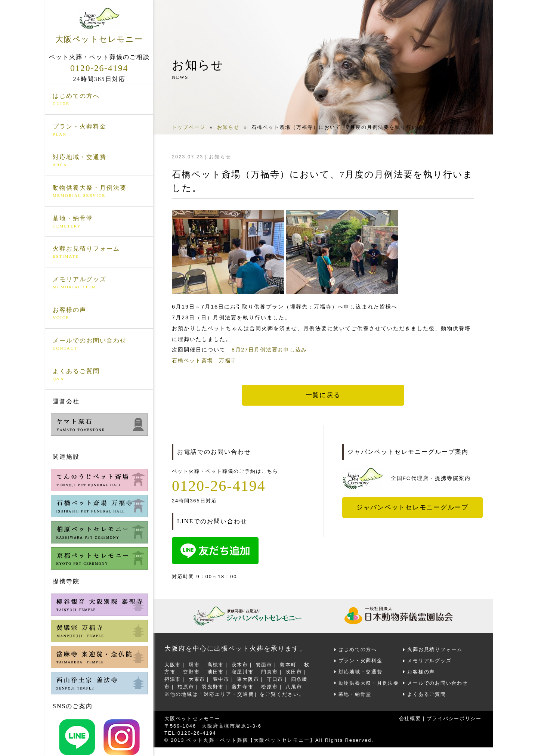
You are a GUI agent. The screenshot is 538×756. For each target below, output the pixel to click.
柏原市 (186, 686)
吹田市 (295, 671)
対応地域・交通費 (99, 161)
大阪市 (173, 664)
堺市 (195, 664)
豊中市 (222, 678)
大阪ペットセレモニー (99, 25)
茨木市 (241, 664)
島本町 (290, 664)
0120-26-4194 (99, 68)
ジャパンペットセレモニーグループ (413, 507)
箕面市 (265, 664)
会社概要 (409, 717)
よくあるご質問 (99, 375)
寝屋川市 (244, 671)
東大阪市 (249, 678)
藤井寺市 (244, 686)
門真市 (271, 671)
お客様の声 (99, 314)
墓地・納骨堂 (99, 222)
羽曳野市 (213, 686)
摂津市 (173, 678)
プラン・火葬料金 (99, 130)
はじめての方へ (99, 100)
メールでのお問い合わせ (99, 344)
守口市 (276, 678)
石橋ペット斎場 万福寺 (205, 360)
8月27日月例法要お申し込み (270, 350)
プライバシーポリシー (454, 717)
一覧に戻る (323, 395)
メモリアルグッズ (99, 283)
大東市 (197, 678)
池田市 (216, 671)
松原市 (271, 686)
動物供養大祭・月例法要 (99, 192)
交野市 (192, 671)
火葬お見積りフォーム (99, 252)
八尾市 (295, 686)
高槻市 (216, 664)
